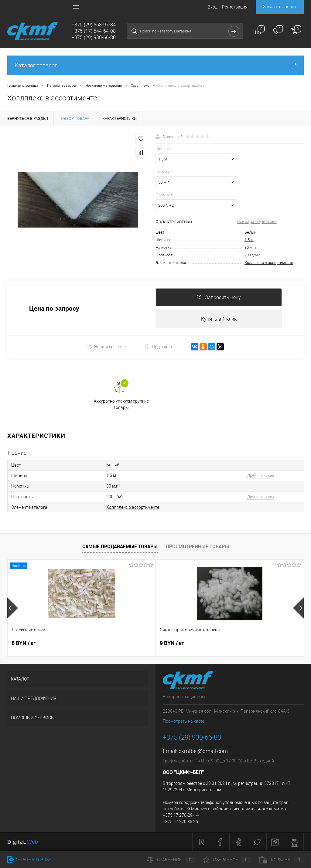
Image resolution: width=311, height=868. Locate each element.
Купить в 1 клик (219, 319)
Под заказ (158, 347)
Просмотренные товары (197, 546)
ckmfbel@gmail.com (203, 751)
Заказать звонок (280, 7)
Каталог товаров (155, 65)
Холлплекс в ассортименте (269, 263)
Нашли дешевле (106, 347)
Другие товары (261, 476)
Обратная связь (29, 860)
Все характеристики (257, 221)
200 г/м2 (252, 255)
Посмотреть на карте (184, 721)
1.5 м (249, 240)
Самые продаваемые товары (120, 546)
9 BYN (122, 643)
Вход (213, 7)
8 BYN (24, 643)
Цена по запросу (54, 308)
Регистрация (235, 7)
